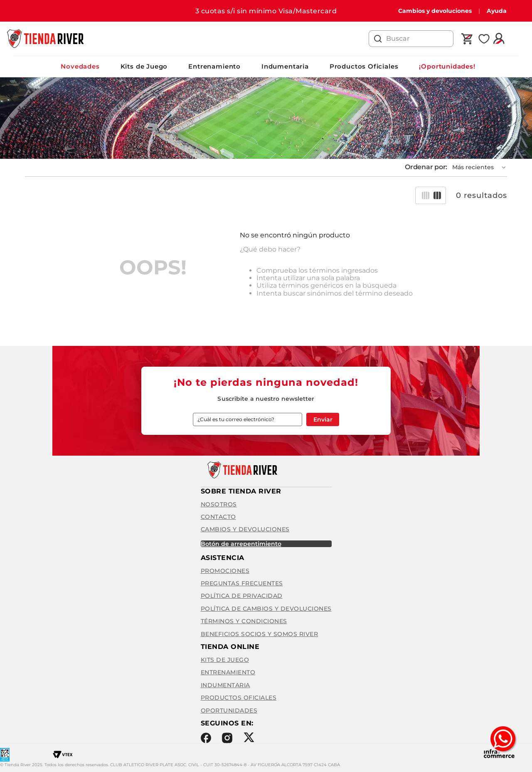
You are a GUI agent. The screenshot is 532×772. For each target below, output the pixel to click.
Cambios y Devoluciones (245, 529)
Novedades (80, 66)
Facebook (206, 738)
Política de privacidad (242, 596)
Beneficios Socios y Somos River (260, 634)
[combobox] (411, 39)
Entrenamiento (214, 66)
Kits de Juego (144, 66)
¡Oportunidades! (447, 66)
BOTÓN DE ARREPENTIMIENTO (241, 544)
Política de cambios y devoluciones (266, 609)
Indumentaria (285, 66)
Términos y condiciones (244, 621)
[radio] (426, 195)
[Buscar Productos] (378, 39)
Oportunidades (229, 710)
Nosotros (219, 504)
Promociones (225, 571)
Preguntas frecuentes (242, 583)
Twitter (249, 737)
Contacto (218, 517)
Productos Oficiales (364, 66)
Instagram (227, 738)
